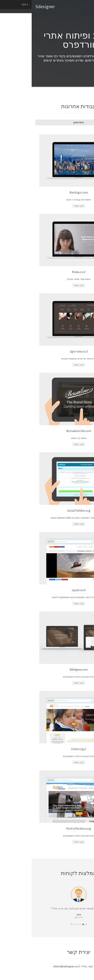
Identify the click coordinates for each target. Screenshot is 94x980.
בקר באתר (47, 206)
